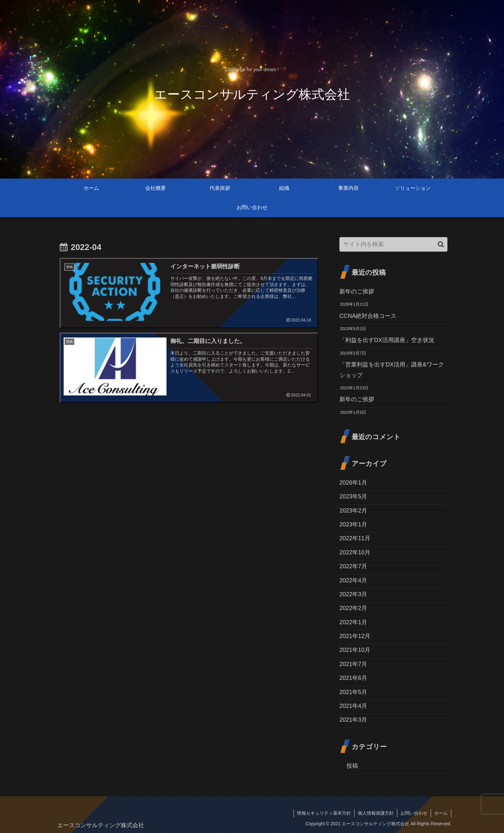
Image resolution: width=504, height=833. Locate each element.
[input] (393, 244)
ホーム (441, 813)
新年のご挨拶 (357, 292)
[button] (441, 244)
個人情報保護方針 (376, 813)
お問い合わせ (414, 813)
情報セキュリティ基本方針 (324, 813)
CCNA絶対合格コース (368, 316)
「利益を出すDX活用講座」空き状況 (387, 340)
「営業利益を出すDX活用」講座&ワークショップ (392, 370)
